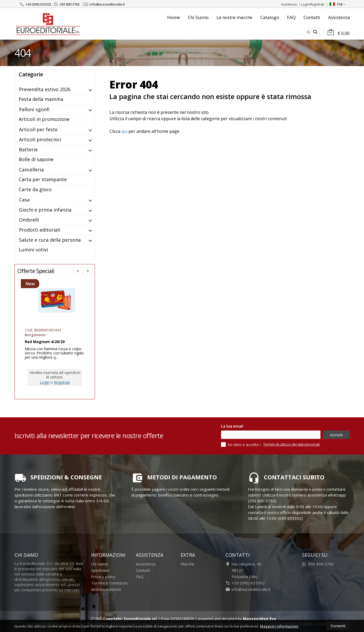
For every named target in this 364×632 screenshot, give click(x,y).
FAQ (291, 17)
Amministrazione (106, 589)
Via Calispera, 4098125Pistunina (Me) (243, 570)
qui (124, 131)
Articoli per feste (38, 129)
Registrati (62, 382)
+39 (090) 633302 (35, 4)
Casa (24, 200)
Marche (187, 564)
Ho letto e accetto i (241, 444)
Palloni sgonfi (34, 109)
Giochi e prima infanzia (45, 210)
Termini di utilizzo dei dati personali (291, 444)
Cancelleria (31, 170)
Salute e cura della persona (50, 240)
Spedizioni (100, 570)
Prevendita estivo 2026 (45, 89)
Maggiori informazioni (279, 626)
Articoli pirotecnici (40, 139)
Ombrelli (29, 220)
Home (174, 17)
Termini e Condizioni (109, 583)
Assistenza (289, 4)
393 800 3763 (67, 4)
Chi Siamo (198, 17)
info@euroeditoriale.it (104, 4)
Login (45, 382)
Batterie (28, 149)
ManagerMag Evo (260, 619)
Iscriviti (336, 435)
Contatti (312, 17)
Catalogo (270, 17)
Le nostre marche (234, 17)
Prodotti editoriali (40, 230)
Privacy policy (103, 577)
